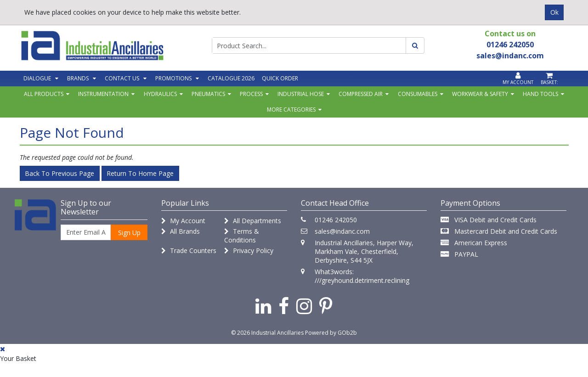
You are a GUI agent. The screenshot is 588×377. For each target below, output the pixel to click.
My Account (183, 221)
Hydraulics (160, 94)
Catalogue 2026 (231, 78)
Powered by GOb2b (331, 333)
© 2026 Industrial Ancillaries (267, 333)
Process (251, 94)
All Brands (181, 231)
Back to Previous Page (59, 173)
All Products (44, 94)
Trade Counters (189, 250)
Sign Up (129, 233)
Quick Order (280, 78)
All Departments (253, 221)
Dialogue (37, 78)
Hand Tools (540, 94)
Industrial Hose (301, 94)
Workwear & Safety (480, 94)
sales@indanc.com (342, 231)
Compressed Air (361, 94)
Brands (78, 78)
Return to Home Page (140, 173)
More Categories (291, 110)
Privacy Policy (249, 250)
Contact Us (122, 78)
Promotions (173, 78)
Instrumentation (103, 94)
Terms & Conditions (242, 236)
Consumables (418, 94)
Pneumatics (208, 94)
